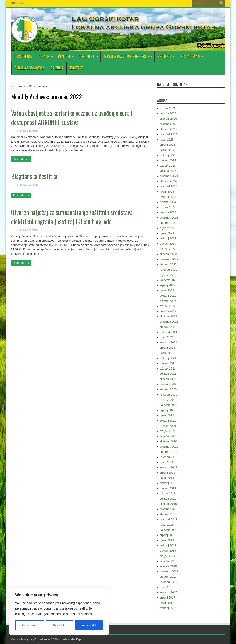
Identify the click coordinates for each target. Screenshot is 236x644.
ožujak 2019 (168, 493)
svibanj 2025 (168, 155)
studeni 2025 (168, 129)
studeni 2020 (168, 389)
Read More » (21, 159)
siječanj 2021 (168, 379)
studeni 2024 (168, 181)
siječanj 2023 (168, 254)
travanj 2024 (168, 202)
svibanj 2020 (168, 421)
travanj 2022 (168, 301)
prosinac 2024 (169, 176)
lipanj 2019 (167, 478)
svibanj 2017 (168, 608)
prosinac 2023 (169, 218)
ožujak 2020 (168, 431)
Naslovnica (23, 57)
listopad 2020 (169, 395)
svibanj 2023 (168, 238)
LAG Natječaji (191, 57)
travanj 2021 (168, 363)
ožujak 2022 (168, 306)
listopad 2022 (169, 270)
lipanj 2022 (167, 290)
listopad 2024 (169, 186)
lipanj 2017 (167, 603)
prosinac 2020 (169, 384)
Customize (30, 625)
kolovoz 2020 (169, 405)
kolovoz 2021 (169, 342)
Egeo (80, 639)
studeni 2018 (168, 514)
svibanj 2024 (168, 197)
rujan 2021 (167, 337)
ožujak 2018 (168, 556)
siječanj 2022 (168, 316)
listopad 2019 (169, 457)
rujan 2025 (167, 140)
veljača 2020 (168, 436)
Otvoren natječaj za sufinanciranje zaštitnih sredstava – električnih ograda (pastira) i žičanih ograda (74, 217)
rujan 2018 (167, 525)
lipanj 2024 (167, 192)
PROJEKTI (166, 57)
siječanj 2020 (168, 441)
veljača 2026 (168, 113)
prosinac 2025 (169, 124)
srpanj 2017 (168, 597)
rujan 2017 (167, 587)
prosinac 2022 (169, 259)
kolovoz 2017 (169, 592)
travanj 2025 (168, 160)
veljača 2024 (168, 212)
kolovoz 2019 (169, 467)
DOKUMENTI (89, 57)
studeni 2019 (168, 452)
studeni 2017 (168, 577)
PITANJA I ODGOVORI (29, 68)
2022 (30, 86)
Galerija (57, 68)
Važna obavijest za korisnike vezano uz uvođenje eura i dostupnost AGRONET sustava (72, 118)
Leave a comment (29, 131)
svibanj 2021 (168, 358)
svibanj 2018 (168, 545)
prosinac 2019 (169, 447)
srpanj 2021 (168, 348)
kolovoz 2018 (169, 530)
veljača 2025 (168, 171)
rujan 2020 (167, 400)
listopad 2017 (169, 582)
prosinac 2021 (169, 322)
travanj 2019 (168, 488)
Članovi (66, 57)
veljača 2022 (168, 311)
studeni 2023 (168, 223)
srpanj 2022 (168, 285)
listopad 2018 (169, 519)
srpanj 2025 (168, 145)
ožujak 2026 (168, 108)
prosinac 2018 (169, 509)
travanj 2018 (168, 551)
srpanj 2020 (168, 410)
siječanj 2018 (168, 566)
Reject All (59, 625)
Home (17, 86)
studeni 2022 (168, 264)
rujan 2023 (167, 228)
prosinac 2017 (169, 571)
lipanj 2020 (167, 415)
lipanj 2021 (167, 353)
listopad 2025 (169, 134)
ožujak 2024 (168, 207)
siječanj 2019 (168, 504)
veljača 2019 (168, 499)
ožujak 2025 (168, 166)
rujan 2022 (167, 275)
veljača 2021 (168, 374)
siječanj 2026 (168, 119)
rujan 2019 (167, 462)
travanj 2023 (168, 244)
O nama (46, 57)
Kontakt (77, 68)
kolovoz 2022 (169, 280)
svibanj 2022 (168, 296)
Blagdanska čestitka (34, 176)
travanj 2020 (168, 426)
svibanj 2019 (168, 483)
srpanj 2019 (168, 473)
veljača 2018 (168, 561)
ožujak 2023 (168, 249)
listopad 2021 (169, 332)
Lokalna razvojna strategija (128, 57)
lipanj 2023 (167, 233)
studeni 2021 (168, 327)
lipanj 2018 (167, 540)
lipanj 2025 (167, 150)
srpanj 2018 (168, 535)
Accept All (89, 625)
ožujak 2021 (168, 369)
